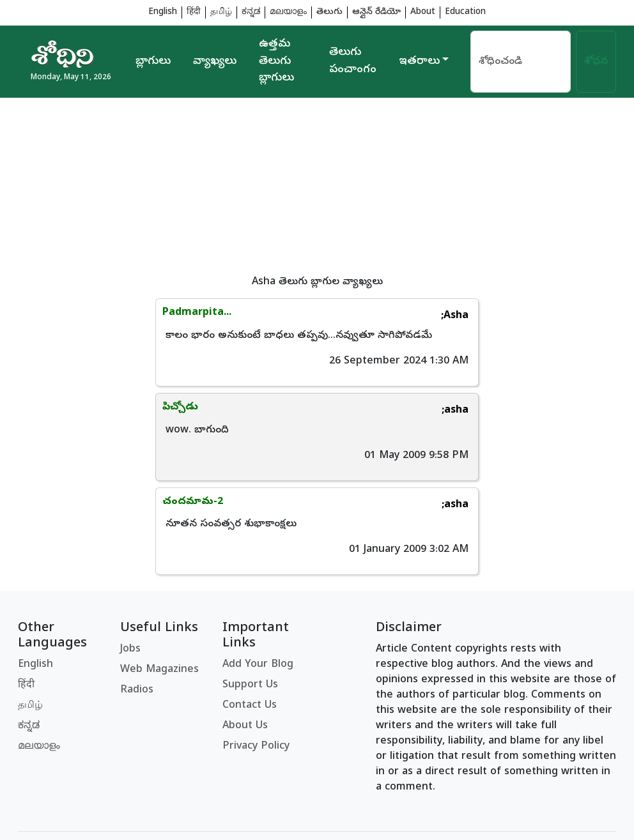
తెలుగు (329, 12)
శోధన (596, 62)
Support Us (250, 592)
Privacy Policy (256, 653)
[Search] (521, 62)
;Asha (290, 316)
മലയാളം (288, 12)
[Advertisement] (317, 187)
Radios (137, 597)
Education (465, 12)
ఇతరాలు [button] (419, 62)
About (423, 12)
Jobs (130, 556)
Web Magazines (159, 576)
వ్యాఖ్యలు (215, 62)
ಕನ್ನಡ (251, 12)
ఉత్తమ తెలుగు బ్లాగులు (276, 62)
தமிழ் (221, 12)
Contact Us (250, 612)
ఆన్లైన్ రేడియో (376, 12)
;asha (586, 316)
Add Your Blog (258, 571)
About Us (245, 632)
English (163, 12)
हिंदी (194, 12)
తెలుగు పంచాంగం (353, 61)
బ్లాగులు (153, 62)
